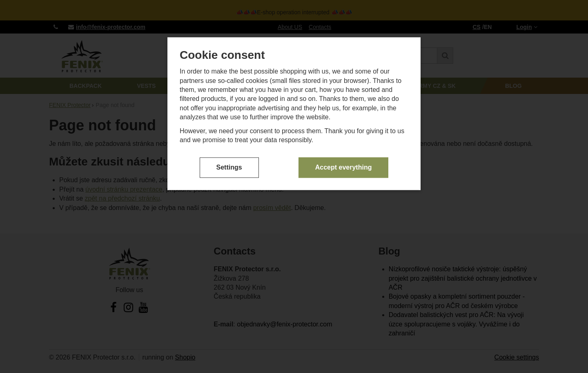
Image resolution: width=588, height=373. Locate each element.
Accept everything (344, 167)
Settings (229, 167)
